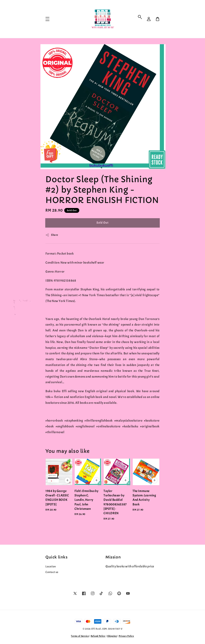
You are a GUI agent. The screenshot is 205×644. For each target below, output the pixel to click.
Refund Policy (98, 636)
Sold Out (102, 223)
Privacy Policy (126, 636)
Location (51, 566)
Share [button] (52, 235)
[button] (140, 17)
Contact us (52, 572)
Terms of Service (80, 636)
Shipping (112, 636)
